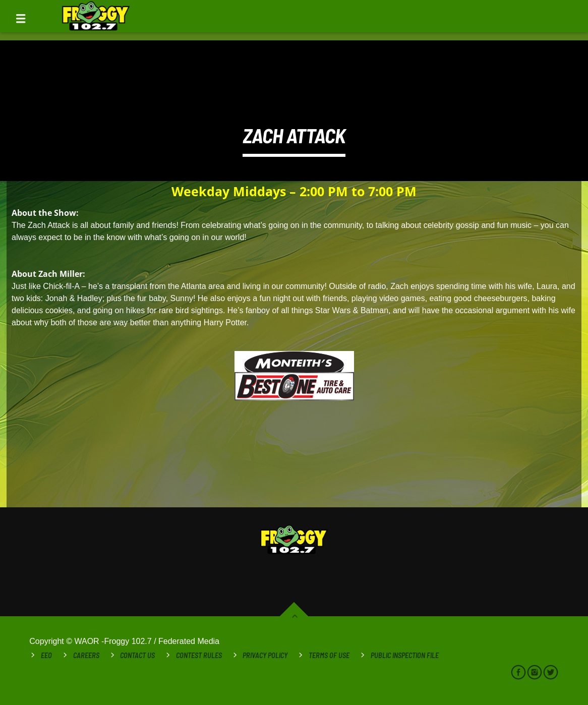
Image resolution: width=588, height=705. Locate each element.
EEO (46, 655)
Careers (86, 655)
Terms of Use (329, 655)
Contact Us (137, 655)
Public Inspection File (405, 655)
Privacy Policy (265, 655)
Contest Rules (199, 655)
